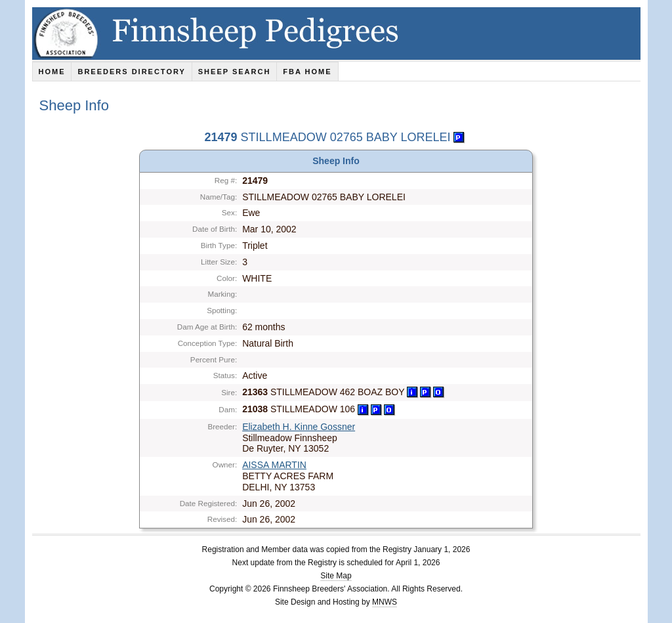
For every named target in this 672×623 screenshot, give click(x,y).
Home (52, 72)
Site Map (336, 576)
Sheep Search (235, 72)
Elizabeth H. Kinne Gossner (299, 427)
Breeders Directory (131, 72)
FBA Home (307, 72)
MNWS (385, 602)
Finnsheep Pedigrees (336, 33)
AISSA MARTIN (274, 465)
